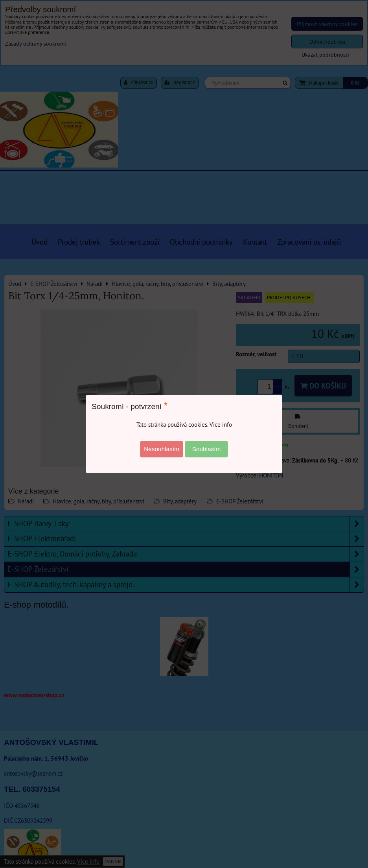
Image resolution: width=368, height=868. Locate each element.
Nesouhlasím (162, 449)
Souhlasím (207, 449)
